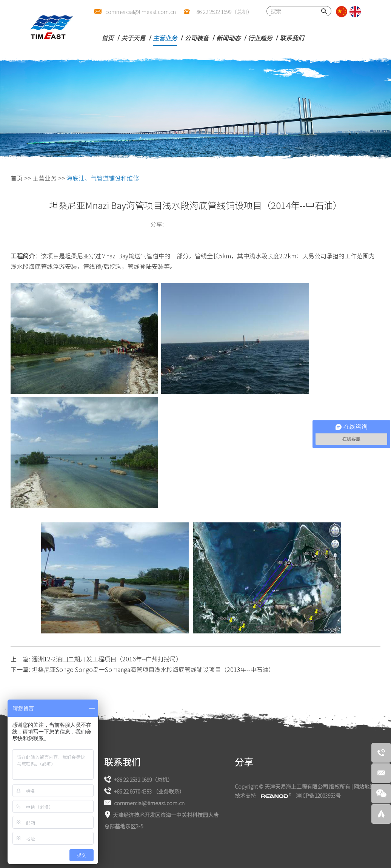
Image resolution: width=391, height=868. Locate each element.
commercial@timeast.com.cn (141, 12)
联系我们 (292, 38)
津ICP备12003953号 (318, 795)
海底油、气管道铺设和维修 (103, 178)
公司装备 (197, 38)
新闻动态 (228, 38)
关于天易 (133, 38)
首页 (108, 38)
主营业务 (165, 38)
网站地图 (364, 786)
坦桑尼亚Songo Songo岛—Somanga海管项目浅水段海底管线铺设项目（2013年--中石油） (153, 669)
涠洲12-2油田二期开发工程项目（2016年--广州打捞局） (107, 659)
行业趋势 (260, 38)
